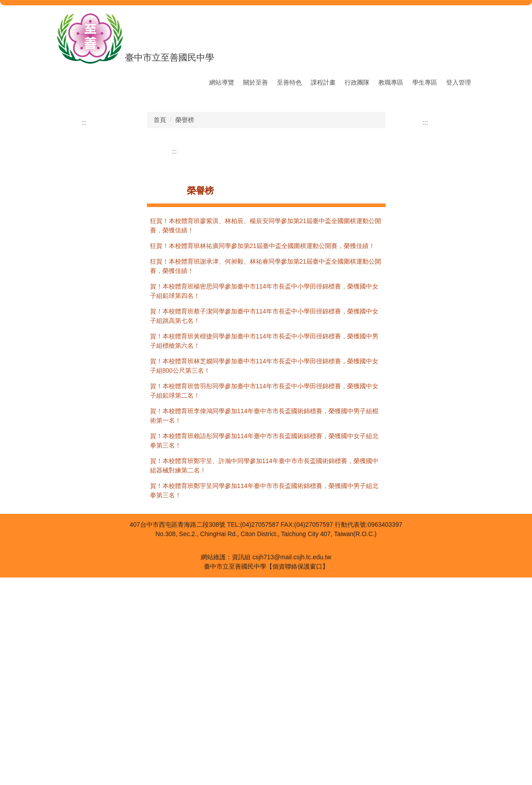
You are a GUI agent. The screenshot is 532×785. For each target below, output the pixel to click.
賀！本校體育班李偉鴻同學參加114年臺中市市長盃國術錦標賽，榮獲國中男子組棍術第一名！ (264, 623)
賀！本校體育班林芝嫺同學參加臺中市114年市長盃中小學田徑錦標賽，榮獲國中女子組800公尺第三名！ (264, 573)
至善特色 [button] (289, 82)
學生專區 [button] (425, 82)
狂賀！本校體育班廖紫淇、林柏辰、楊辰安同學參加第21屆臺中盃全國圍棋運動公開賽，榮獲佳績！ (266, 433)
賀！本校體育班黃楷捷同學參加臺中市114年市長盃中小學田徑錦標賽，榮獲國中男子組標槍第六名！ (264, 548)
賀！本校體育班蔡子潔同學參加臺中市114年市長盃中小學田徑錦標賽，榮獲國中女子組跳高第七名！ (264, 523)
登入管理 (459, 82)
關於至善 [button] (256, 82)
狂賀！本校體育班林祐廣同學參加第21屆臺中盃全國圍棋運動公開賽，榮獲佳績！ (263, 453)
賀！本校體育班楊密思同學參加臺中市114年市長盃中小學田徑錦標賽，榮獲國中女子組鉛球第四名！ (264, 498)
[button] (93, 197)
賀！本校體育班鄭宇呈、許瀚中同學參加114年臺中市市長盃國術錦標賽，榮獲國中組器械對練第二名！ (264, 673)
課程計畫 (323, 82)
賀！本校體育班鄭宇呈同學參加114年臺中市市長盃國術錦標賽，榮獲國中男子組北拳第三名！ (264, 698)
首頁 (160, 327)
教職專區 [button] (391, 82)
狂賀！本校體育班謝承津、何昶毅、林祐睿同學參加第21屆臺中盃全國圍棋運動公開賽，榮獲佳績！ (266, 474)
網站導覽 (222, 82)
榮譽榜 (185, 327)
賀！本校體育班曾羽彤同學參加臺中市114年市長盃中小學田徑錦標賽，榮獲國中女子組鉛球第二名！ (264, 598)
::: (198, 82)
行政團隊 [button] (357, 82)
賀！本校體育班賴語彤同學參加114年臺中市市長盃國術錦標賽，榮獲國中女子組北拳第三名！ (264, 648)
